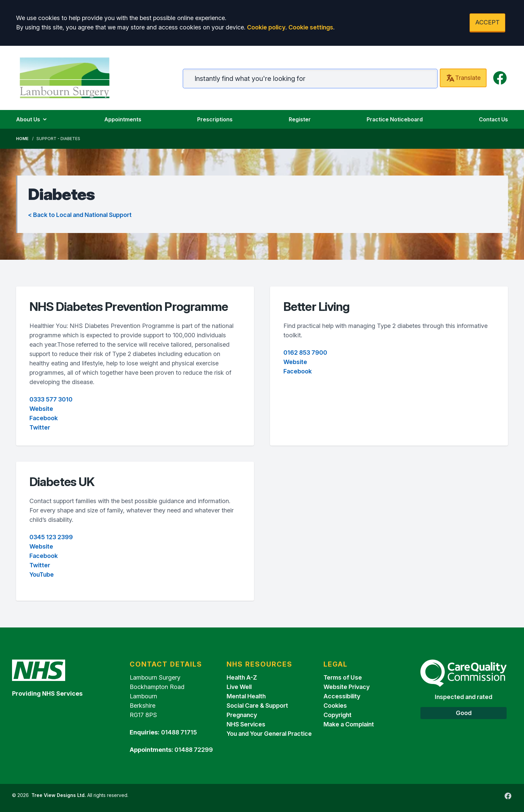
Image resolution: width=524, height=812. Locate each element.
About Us (32, 119)
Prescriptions (215, 119)
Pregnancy (242, 715)
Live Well (239, 687)
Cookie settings (311, 27)
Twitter (40, 427)
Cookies (335, 706)
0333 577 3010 (51, 399)
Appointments (123, 119)
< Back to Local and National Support (80, 215)
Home (22, 139)
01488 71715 (179, 732)
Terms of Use (343, 677)
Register (300, 119)
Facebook (44, 418)
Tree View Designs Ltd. (59, 795)
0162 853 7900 (305, 353)
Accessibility (342, 696)
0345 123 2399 (51, 537)
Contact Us (493, 119)
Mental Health (246, 696)
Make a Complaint (349, 724)
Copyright (338, 715)
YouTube (42, 574)
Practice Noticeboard (395, 119)
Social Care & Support (257, 706)
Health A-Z (242, 677)
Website (41, 409)
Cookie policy (266, 27)
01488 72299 (194, 750)
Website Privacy (347, 687)
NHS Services (246, 724)
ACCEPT (487, 22)
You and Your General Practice (269, 734)
